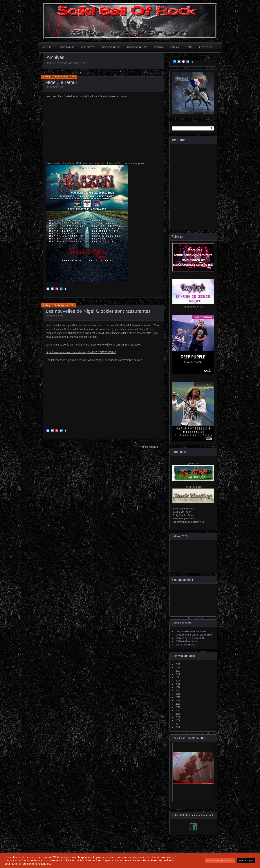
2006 (178, 727)
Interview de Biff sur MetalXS (190, 638)
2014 (178, 701)
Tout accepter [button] (246, 861)
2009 (178, 717)
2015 (178, 697)
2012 (178, 707)
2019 (178, 684)
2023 (178, 671)
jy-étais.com (193, 463)
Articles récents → (150, 447)
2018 (178, 687)
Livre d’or (206, 47)
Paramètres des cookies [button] (220, 861)
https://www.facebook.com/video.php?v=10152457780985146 (81, 352)
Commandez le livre (193, 307)
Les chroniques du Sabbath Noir (188, 522)
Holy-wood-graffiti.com (183, 519)
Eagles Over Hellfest (186, 645)
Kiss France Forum (182, 512)
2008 (178, 720)
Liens (189, 47)
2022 (178, 674)
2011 (178, 710)
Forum (158, 47)
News (61, 87)
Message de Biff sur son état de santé (194, 635)
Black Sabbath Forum (183, 509)
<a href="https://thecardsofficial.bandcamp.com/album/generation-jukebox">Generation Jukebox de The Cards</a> (193, 186)
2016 (178, 694)
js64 (55, 77)
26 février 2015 (68, 77)
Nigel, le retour (62, 82)
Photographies (137, 47)
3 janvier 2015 (67, 305)
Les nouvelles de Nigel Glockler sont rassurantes (98, 311)
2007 (178, 724)
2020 (178, 681)
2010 (178, 714)
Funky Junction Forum (183, 515)
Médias (174, 47)
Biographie (67, 47)
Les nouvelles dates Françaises (191, 631)
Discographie (111, 47)
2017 (178, 691)
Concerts (88, 47)
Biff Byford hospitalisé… (187, 641)
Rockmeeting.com (193, 487)
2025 (178, 664)
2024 (178, 667)
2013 (178, 704)
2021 (178, 677)
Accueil (48, 47)
